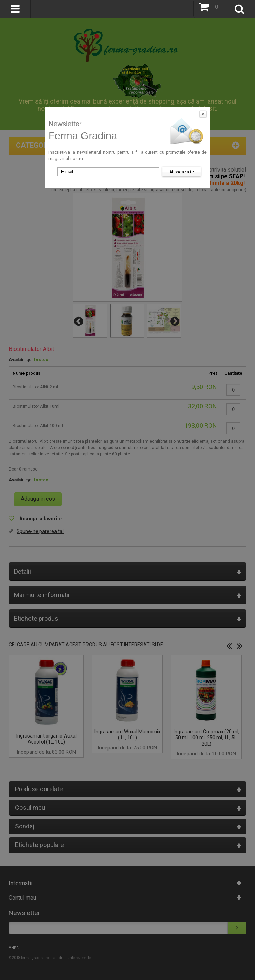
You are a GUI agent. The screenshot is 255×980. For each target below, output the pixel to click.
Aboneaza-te (182, 172)
